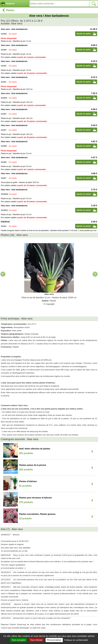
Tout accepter (19, 640)
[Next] (95, 274)
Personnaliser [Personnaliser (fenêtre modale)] (54, 640)
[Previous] (3, 274)
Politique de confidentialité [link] (76, 640)
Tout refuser (36, 640)
